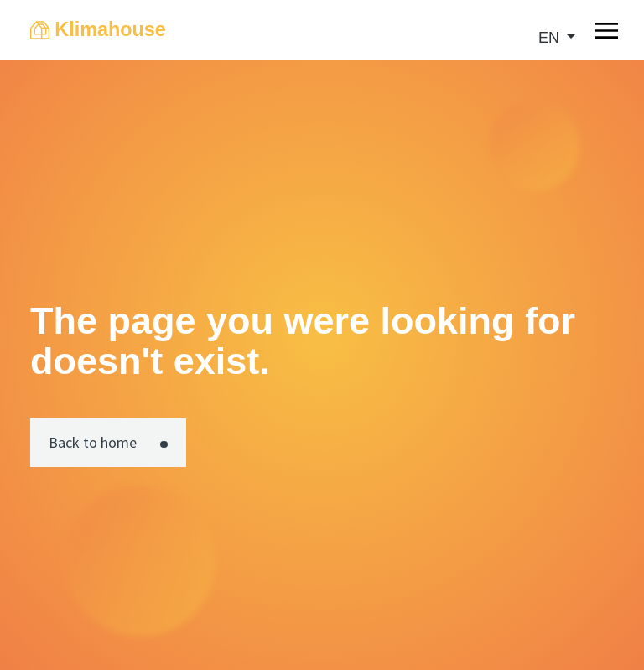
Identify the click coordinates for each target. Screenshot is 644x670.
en (551, 38)
